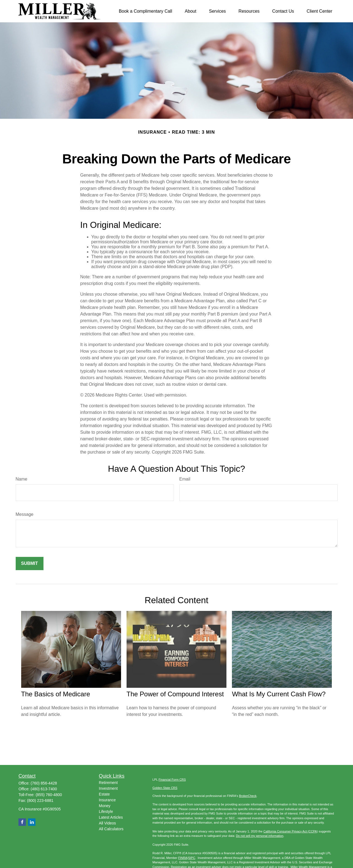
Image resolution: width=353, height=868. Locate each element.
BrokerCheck (248, 796)
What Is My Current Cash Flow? (279, 694)
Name (22, 479)
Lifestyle (106, 812)
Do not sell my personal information (259, 836)
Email (185, 479)
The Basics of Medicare (56, 694)
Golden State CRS (165, 788)
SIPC (192, 858)
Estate (104, 794)
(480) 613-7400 (44, 789)
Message (25, 514)
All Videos (107, 823)
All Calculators (111, 829)
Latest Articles (111, 817)
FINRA (183, 858)
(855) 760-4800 (49, 795)
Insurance (107, 800)
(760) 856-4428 (44, 783)
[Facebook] (22, 822)
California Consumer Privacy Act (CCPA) (291, 831)
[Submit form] (30, 564)
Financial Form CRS (172, 780)
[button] (146, 11)
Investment (108, 788)
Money (105, 806)
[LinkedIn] (32, 822)
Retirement (108, 783)
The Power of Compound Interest (175, 694)
